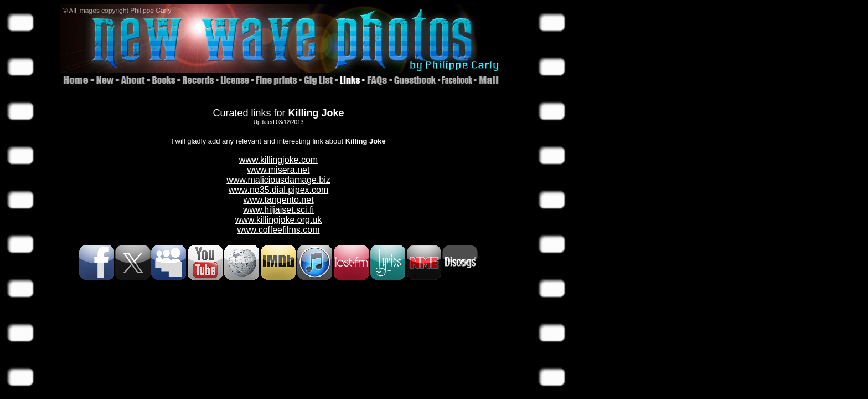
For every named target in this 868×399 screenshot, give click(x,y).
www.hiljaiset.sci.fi (278, 210)
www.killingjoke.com (278, 160)
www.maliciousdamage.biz (278, 180)
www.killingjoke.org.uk (279, 220)
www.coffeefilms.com (278, 230)
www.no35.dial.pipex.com (279, 190)
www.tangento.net (278, 200)
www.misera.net (279, 170)
